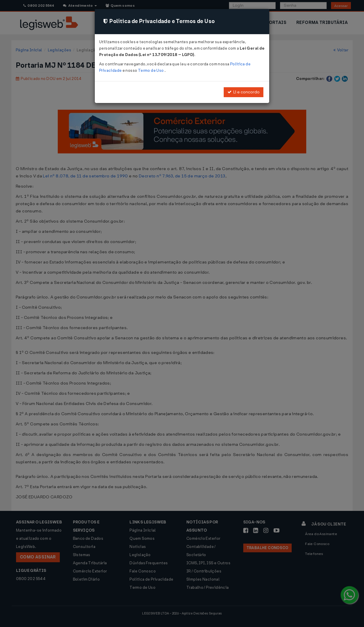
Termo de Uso (151, 70)
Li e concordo (244, 92)
